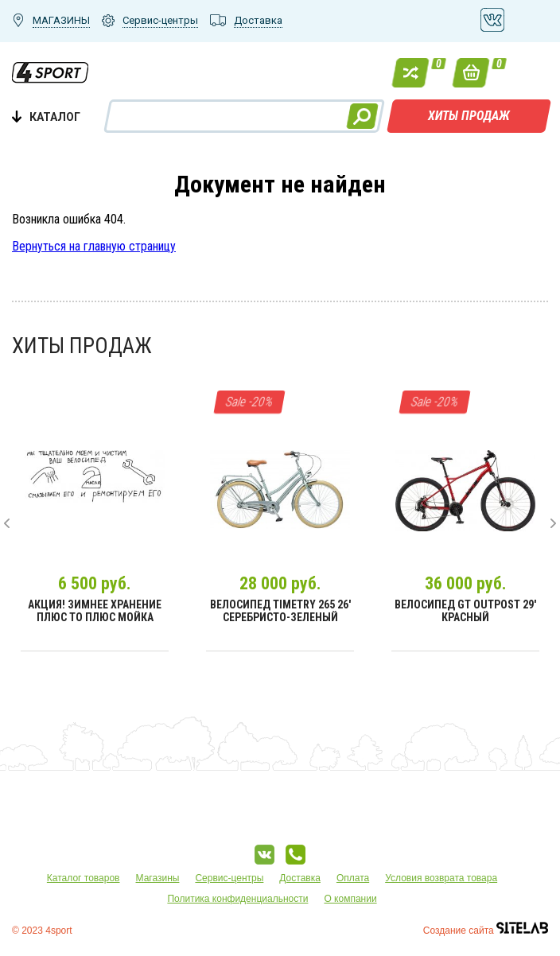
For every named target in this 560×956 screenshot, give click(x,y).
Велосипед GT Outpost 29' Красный (465, 611)
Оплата (353, 878)
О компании (350, 899)
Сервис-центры (229, 878)
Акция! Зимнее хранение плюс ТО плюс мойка (95, 611)
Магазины (158, 878)
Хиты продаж (469, 116)
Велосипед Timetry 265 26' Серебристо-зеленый (280, 611)
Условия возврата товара (441, 878)
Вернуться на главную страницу (94, 246)
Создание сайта (486, 931)
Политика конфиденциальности (237, 899)
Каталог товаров (84, 878)
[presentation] (7, 523)
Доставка (300, 878)
